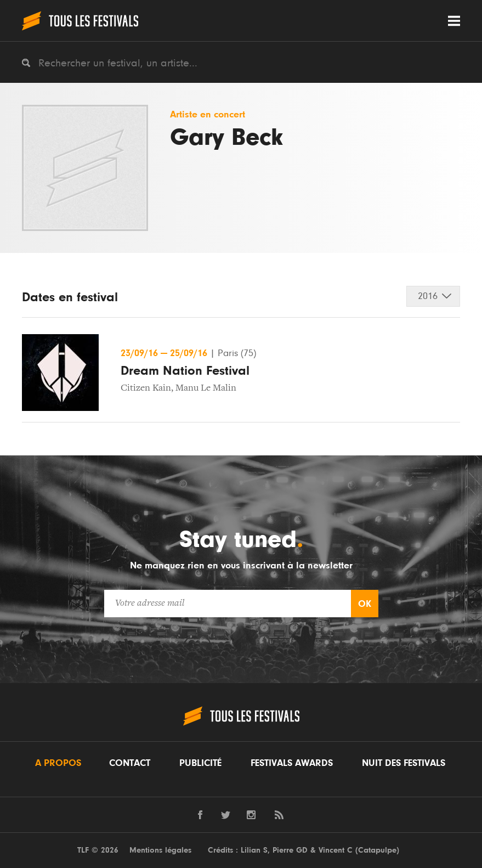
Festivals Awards (292, 763)
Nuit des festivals (404, 763)
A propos (58, 763)
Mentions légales (160, 850)
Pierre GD (290, 850)
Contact (130, 763)
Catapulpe (377, 850)
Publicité (200, 763)
